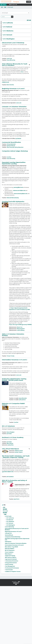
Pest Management (10, 566)
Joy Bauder (18, 138)
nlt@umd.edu (5, 82)
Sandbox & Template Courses (13, 571)
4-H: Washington (9, 39)
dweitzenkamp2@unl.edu (21, 194)
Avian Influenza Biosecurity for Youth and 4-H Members (15, 65)
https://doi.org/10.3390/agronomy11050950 (20, 325)
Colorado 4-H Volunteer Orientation (14, 107)
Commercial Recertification (11, 142)
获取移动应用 (16, 583)
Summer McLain (11, 146)
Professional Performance (12, 568)
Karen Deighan (11, 432)
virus (22, 72)
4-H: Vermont (8, 35)
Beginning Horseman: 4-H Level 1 (13, 89)
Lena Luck (9, 59)
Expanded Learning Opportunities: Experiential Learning (14, 163)
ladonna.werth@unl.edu (19, 190)
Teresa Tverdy (10, 356)
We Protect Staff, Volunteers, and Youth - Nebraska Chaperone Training (16, 457)
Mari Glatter (10, 443)
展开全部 (29, 20)
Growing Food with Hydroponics (13, 202)
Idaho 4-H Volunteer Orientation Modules (13, 335)
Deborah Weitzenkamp (13, 198)
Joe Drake (9, 434)
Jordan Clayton (19, 452)
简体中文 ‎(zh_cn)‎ (13, 5)
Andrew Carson (19, 451)
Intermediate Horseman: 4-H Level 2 (15, 360)
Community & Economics (12, 561)
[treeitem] (16, 539)
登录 (19, 582)
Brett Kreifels (10, 85)
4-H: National (8, 27)
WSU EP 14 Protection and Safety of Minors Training (14, 481)
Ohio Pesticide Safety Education (15, 147)
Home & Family (9, 564)
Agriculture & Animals (11, 559)
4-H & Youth (10, 7)
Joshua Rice (11, 445)
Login (29, 2)
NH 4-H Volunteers (8, 426)
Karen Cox (20, 327)
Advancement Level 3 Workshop (13, 43)
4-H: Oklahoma (8, 31)
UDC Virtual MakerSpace (10, 449)
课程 (5, 7)
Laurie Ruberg (21, 330)
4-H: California (8, 23)
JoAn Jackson (22, 400)
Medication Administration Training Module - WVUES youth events (14, 380)
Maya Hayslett (21, 329)
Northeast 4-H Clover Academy (13, 437)
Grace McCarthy (11, 60)
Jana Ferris (17, 499)
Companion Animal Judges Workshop (15, 151)
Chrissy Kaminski (11, 144)
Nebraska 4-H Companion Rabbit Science (13, 404)
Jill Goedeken (10, 477)
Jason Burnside (23, 398)
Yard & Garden (9, 570)
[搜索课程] (6, 17)
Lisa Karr (9, 157)
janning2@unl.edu (18, 187)
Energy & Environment (11, 563)
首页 (2, 7)
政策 (16, 584)
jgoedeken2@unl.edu (8, 472)
